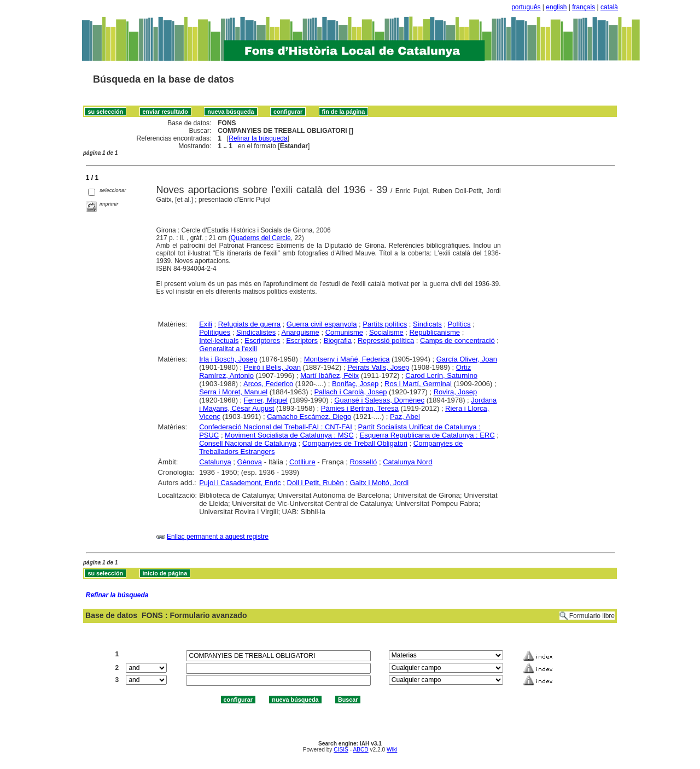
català (609, 7)
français (584, 7)
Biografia (338, 340)
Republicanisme (435, 332)
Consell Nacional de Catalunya (248, 443)
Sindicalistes (256, 332)
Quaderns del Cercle (261, 238)
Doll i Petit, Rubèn (316, 483)
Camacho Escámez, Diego (309, 416)
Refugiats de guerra (249, 324)
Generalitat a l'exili (228, 349)
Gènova (250, 462)
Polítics (459, 324)
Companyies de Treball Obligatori (355, 443)
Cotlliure (302, 462)
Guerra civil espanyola (322, 324)
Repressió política (386, 340)
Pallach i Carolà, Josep (350, 392)
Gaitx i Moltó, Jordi (379, 483)
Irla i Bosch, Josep (228, 359)
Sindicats (427, 324)
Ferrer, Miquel (266, 400)
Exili (206, 324)
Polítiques (215, 332)
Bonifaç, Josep (355, 384)
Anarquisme (300, 332)
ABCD (360, 750)
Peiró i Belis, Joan (272, 367)
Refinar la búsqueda (258, 138)
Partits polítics (385, 324)
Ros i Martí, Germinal (418, 384)
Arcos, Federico (268, 384)
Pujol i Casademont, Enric (240, 483)
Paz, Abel (405, 416)
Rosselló (363, 462)
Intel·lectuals (219, 340)
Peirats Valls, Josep (378, 367)
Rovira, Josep (455, 392)
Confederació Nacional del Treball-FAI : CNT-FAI (276, 427)
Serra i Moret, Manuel (233, 392)
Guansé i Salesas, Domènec (379, 400)
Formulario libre (592, 616)
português (526, 7)
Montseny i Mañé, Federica (347, 359)
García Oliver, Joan (467, 359)
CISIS (341, 750)
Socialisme (386, 332)
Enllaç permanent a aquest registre (218, 537)
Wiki (392, 750)
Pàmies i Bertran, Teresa (360, 408)
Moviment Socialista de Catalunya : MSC (289, 435)
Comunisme (344, 332)
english (556, 7)
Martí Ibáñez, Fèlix (329, 375)
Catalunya (215, 462)
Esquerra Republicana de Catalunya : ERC (427, 435)
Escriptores (262, 340)
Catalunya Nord (407, 462)
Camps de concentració (457, 340)
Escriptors (302, 340)
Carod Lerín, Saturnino (441, 375)
